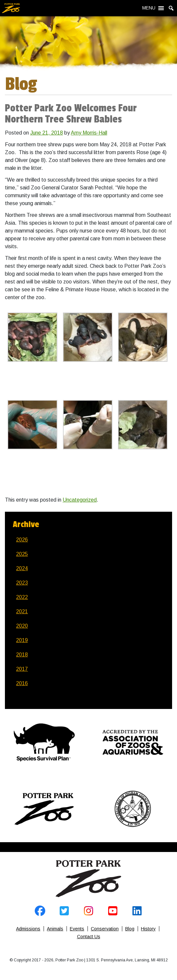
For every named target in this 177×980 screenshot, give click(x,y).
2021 (22, 611)
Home (88, 879)
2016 (22, 683)
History (148, 929)
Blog (130, 929)
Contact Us (89, 937)
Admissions (28, 929)
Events (77, 929)
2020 (22, 626)
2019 (22, 640)
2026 (22, 540)
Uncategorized (80, 500)
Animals (55, 929)
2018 (22, 655)
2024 (22, 568)
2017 (22, 669)
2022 (22, 597)
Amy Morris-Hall (89, 133)
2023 (22, 583)
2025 (22, 554)
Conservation (105, 929)
